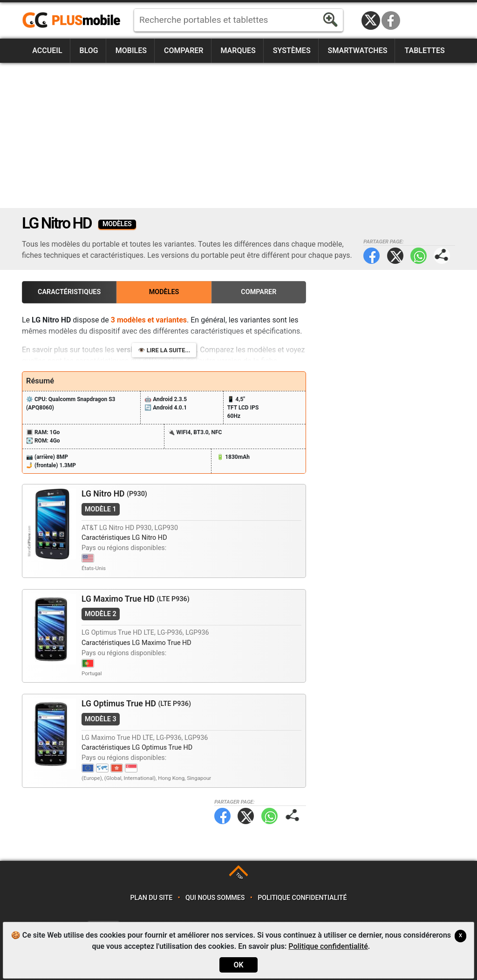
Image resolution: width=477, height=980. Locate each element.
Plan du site (152, 898)
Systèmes (292, 50)
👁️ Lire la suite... (164, 350)
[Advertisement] (238, 135)
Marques (238, 50)
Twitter (395, 256)
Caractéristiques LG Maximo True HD (136, 643)
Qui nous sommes (215, 898)
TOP (239, 876)
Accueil (47, 50)
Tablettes (424, 50)
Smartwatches (358, 50)
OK (238, 965)
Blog (89, 50)
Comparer (184, 50)
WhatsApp (419, 256)
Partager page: (442, 256)
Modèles (164, 292)
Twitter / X (371, 20)
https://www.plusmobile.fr (75, 20)
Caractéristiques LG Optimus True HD (137, 748)
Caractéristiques (69, 292)
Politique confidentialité (302, 898)
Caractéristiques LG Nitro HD (124, 538)
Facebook (391, 20)
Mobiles (131, 50)
